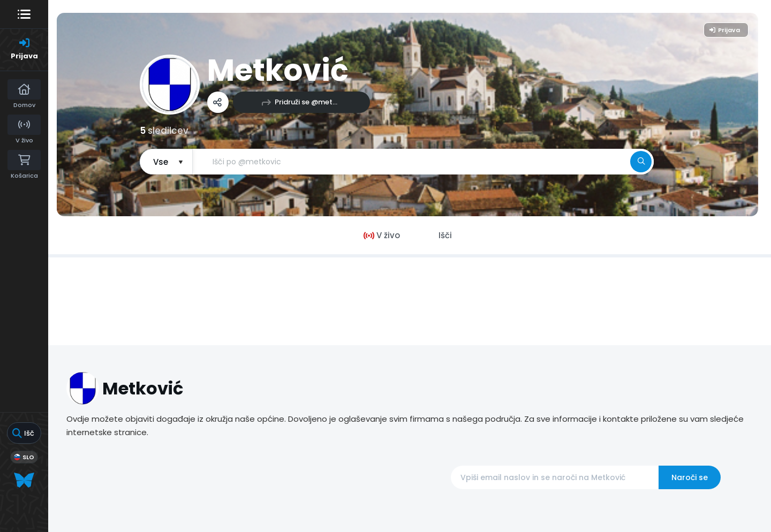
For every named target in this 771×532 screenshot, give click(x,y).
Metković (278, 70)
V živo (382, 235)
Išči (445, 235)
